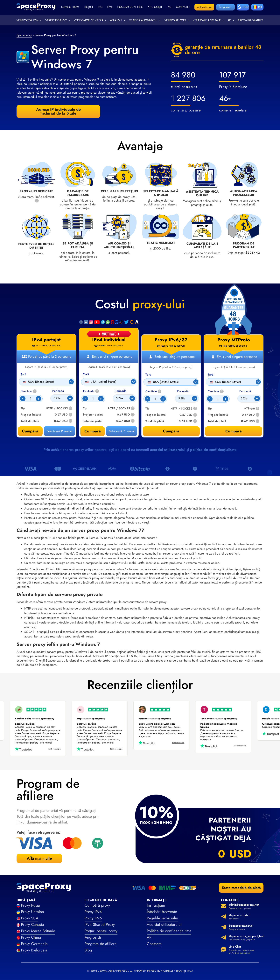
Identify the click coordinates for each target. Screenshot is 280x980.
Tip (85, 408)
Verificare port (175, 20)
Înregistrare (225, 7)
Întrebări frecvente (162, 912)
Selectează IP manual (122, 431)
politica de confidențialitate (213, 450)
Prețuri (88, 7)
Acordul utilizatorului (164, 925)
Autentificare (204, 7)
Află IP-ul (116, 20)
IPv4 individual (109, 340)
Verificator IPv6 (56, 20)
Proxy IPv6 (93, 918)
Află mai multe (39, 858)
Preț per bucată (93, 415)
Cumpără (93, 431)
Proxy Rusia (30, 905)
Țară (86, 374)
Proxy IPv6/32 (171, 340)
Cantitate (91, 391)
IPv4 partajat (46, 340)
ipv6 (110, 7)
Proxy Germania (34, 944)
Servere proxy (70, 7)
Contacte (182, 7)
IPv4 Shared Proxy (100, 925)
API (229, 20)
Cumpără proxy (97, 905)
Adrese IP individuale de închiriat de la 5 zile (58, 111)
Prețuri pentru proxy (101, 931)
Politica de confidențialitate (169, 931)
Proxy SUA (30, 918)
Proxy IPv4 (93, 912)
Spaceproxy (24, 35)
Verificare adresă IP (207, 20)
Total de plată (92, 421)
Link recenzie (52, 749)
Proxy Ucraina (32, 912)
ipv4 (100, 7)
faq (169, 7)
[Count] (93, 399)
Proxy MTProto (234, 340)
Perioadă (121, 391)
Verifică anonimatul (143, 20)
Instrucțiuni (156, 905)
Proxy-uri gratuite (251, 20)
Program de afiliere (130, 7)
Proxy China (31, 937)
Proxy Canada (32, 925)
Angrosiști (155, 7)
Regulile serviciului (162, 918)
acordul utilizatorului (168, 450)
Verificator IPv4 (28, 20)
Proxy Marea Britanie (38, 931)
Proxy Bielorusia (34, 950)
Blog (88, 950)
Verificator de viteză (89, 20)
